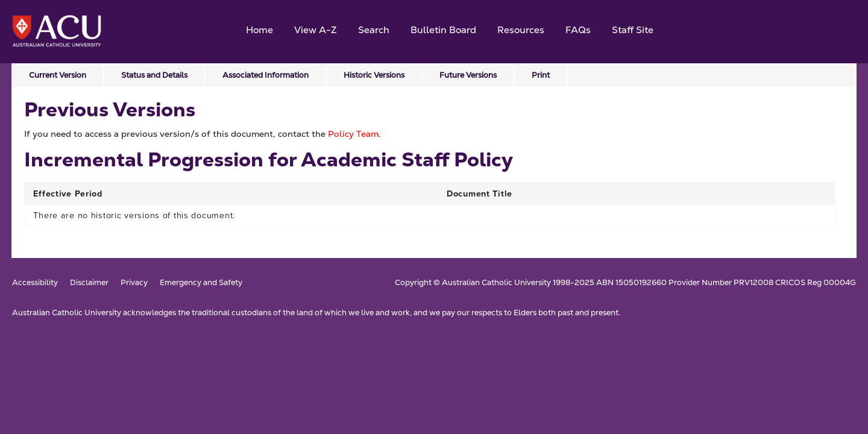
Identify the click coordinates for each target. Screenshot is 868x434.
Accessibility (35, 283)
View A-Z (316, 30)
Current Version (58, 75)
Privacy (134, 283)
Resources (521, 30)
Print (541, 75)
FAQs (578, 30)
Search (374, 30)
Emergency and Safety (201, 283)
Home (259, 30)
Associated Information (266, 75)
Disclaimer (89, 283)
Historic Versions (374, 75)
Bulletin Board (443, 30)
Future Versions (468, 75)
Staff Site (633, 30)
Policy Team (353, 134)
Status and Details (154, 75)
